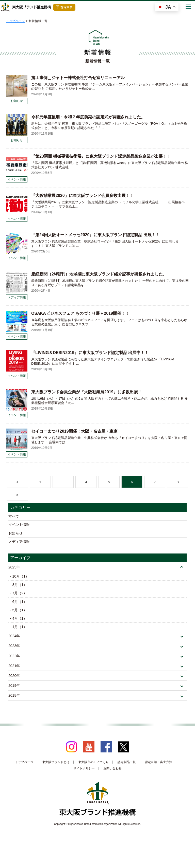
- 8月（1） (19, 585)
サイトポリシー (84, 768)
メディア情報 (19, 542)
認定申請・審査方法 (158, 762)
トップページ (24, 762)
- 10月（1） (20, 576)
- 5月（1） (19, 610)
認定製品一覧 (127, 762)
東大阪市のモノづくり (93, 762)
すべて (14, 516)
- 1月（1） (19, 627)
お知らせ (15, 533)
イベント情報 (19, 525)
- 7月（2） (19, 593)
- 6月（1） (19, 602)
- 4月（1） (19, 618)
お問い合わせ (112, 768)
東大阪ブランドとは (56, 762)
